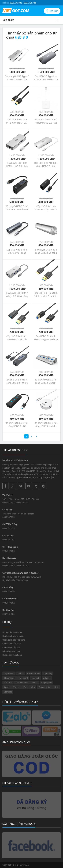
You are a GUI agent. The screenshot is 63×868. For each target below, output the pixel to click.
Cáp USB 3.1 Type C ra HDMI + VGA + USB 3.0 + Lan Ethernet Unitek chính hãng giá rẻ (46, 78)
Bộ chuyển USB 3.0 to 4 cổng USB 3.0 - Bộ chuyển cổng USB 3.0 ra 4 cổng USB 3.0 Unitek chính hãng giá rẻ (17, 425)
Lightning (48, 673)
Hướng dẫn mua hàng (12, 655)
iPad (25, 687)
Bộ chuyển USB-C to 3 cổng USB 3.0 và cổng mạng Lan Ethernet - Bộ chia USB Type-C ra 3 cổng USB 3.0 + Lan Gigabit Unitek (46, 251)
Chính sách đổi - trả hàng (14, 640)
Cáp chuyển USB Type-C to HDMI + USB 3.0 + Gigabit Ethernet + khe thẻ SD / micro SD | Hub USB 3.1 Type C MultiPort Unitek (17, 78)
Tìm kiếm (52, 11)
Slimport (8, 692)
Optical (20, 673)
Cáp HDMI (9, 673)
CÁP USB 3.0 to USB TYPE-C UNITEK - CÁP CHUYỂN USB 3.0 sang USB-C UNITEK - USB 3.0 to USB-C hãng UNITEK (17, 121)
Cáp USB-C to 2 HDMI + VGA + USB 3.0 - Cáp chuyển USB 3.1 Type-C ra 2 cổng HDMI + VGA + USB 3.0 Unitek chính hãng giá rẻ (46, 165)
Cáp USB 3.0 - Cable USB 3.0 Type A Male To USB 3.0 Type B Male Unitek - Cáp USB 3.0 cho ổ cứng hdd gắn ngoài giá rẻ (46, 338)
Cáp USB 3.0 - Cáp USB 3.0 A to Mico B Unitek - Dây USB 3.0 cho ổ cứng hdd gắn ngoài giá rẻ (46, 295)
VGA (33, 687)
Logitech (35, 678)
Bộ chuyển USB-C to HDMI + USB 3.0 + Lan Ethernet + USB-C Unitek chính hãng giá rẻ (17, 165)
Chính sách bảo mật (11, 647)
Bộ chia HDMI (33, 673)
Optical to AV (44, 687)
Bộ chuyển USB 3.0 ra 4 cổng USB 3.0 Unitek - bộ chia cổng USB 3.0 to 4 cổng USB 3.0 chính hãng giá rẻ (46, 425)
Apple (7, 687)
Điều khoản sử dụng (11, 651)
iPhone (16, 687)
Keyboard (23, 678)
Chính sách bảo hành (12, 643)
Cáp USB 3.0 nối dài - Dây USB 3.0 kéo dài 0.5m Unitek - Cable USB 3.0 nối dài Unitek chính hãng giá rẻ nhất (17, 338)
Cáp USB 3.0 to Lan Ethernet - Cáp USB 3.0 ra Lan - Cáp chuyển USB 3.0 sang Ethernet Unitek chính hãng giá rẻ (46, 208)
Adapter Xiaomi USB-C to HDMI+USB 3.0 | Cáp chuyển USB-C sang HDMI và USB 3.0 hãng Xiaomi (46, 121)
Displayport (46, 683)
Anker (35, 683)
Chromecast (10, 678)
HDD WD (8, 683)
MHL (56, 687)
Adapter (47, 678)
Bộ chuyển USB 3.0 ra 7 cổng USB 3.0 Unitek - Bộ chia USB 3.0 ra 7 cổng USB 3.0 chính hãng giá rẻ (46, 381)
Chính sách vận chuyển (13, 636)
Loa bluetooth (22, 683)
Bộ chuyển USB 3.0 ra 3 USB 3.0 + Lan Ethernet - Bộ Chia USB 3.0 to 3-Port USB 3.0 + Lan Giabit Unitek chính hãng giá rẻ (17, 208)
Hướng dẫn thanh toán (12, 632)
